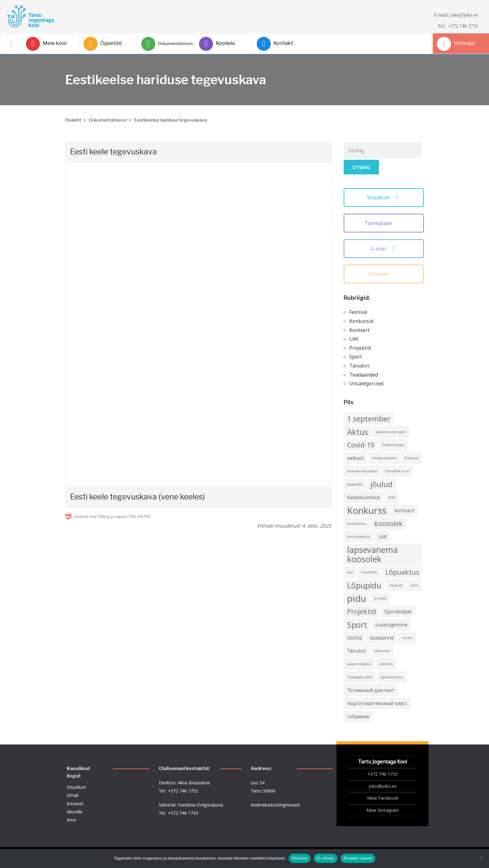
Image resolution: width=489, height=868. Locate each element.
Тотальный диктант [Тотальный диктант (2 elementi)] (371, 690)
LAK (354, 339)
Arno (72, 820)
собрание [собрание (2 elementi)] (358, 716)
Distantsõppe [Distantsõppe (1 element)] (393, 445)
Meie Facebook (383, 798)
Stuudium (384, 197)
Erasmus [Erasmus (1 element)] (412, 458)
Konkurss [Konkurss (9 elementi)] (367, 510)
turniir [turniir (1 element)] (407, 638)
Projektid (360, 348)
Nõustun (300, 858)
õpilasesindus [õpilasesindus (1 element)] (392, 677)
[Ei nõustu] (481, 858)
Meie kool (46, 44)
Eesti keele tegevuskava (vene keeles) (138, 497)
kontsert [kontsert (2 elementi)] (404, 510)
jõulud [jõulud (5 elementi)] (381, 484)
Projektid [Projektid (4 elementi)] (362, 611)
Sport (356, 357)
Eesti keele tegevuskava (114, 152)
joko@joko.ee (383, 786)
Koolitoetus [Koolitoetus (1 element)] (357, 524)
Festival (358, 312)
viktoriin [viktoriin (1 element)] (386, 664)
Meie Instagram (383, 810)
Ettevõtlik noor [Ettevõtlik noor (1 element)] (397, 471)
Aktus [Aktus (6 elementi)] (358, 432)
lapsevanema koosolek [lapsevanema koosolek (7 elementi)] (373, 554)
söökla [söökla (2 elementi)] (354, 638)
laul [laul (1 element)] (350, 572)
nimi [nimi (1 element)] (414, 585)
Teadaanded (364, 375)
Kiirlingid (456, 44)
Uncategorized (366, 383)
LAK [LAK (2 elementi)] (383, 537)
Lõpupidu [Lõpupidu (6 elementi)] (364, 585)
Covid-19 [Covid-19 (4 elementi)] (361, 445)
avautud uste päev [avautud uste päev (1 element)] (391, 432)
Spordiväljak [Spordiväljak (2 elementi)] (398, 612)
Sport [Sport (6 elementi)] (357, 625)
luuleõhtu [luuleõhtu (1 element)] (369, 572)
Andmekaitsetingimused (275, 805)
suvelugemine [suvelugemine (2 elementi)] (391, 625)
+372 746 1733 (382, 774)
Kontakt (275, 44)
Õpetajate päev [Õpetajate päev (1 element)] (360, 677)
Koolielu (217, 44)
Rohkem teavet (358, 858)
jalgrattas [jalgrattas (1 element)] (355, 484)
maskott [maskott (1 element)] (396, 585)
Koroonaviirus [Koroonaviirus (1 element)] (359, 537)
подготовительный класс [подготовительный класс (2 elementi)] (377, 703)
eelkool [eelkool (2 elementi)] (355, 458)
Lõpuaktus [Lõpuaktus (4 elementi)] (402, 572)
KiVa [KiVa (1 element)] (392, 497)
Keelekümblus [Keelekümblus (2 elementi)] (364, 497)
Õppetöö (103, 44)
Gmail (73, 795)
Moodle (75, 812)
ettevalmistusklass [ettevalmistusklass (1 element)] (362, 471)
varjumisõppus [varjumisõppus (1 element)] (359, 664)
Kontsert (359, 330)
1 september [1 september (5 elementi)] (369, 419)
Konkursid (361, 321)
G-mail (384, 249)
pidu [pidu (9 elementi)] (357, 598)
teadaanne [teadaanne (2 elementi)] (382, 638)
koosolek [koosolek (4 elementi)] (388, 523)
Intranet (384, 274)
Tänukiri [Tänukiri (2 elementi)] (357, 651)
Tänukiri (359, 366)
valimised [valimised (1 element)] (382, 651)
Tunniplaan (384, 223)
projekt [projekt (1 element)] (380, 598)
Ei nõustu (326, 858)
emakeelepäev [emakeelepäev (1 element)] (384, 458)
